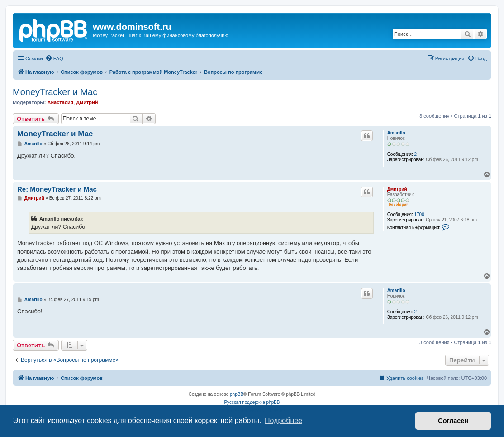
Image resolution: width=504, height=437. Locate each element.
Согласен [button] (453, 421)
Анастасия (60, 102)
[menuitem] (54, 58)
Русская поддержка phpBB (252, 402)
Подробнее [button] (283, 420)
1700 (419, 214)
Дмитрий (87, 102)
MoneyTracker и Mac (55, 92)
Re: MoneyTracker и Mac (57, 189)
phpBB (237, 394)
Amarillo (396, 133)
